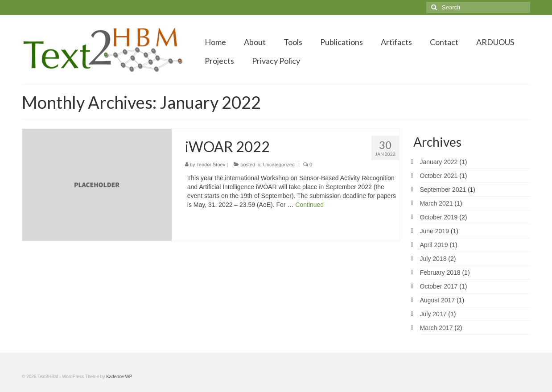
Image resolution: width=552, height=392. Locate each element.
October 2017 (439, 286)
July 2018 (433, 259)
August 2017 (438, 300)
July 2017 (433, 314)
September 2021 (443, 190)
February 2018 (440, 272)
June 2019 (435, 231)
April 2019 (434, 245)
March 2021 (437, 203)
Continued (309, 205)
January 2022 (439, 162)
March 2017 (437, 328)
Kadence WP (119, 377)
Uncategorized (279, 165)
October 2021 (439, 176)
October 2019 (439, 217)
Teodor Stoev (211, 165)
